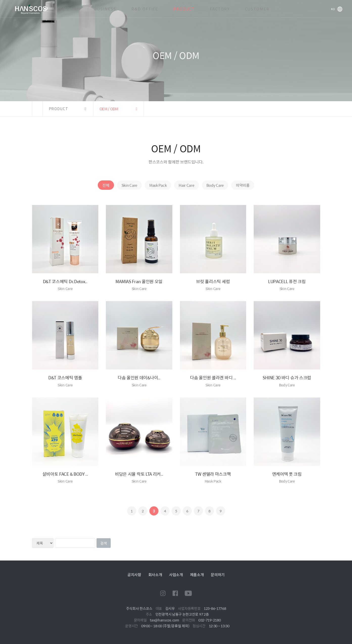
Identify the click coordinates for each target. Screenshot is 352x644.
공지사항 (134, 575)
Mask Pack (158, 185)
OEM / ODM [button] (109, 109)
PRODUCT (184, 9)
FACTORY (220, 9)
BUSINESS (105, 9)
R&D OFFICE (145, 9)
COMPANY (68, 9)
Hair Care (186, 185)
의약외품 (243, 185)
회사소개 (155, 575)
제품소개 (197, 575)
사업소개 (176, 575)
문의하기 (218, 575)
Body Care (215, 185)
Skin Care (129, 185)
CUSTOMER (257, 9)
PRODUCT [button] (59, 109)
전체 (106, 185)
